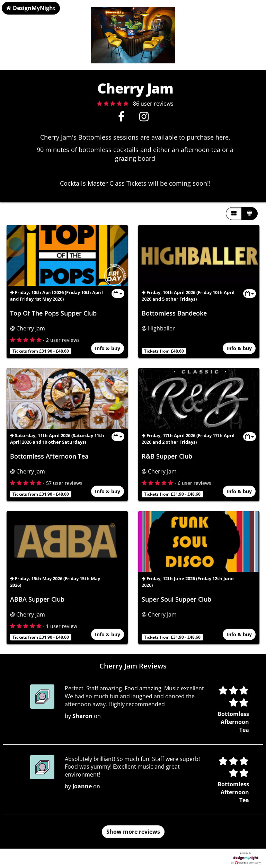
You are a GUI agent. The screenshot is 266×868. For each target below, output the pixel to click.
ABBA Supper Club (37, 599)
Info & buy (108, 349)
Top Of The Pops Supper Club (53, 313)
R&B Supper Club (167, 456)
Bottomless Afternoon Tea (49, 456)
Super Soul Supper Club (176, 599)
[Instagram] (144, 118)
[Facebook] (121, 118)
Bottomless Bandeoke (174, 313)
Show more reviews (133, 832)
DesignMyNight (31, 8)
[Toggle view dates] (118, 294)
